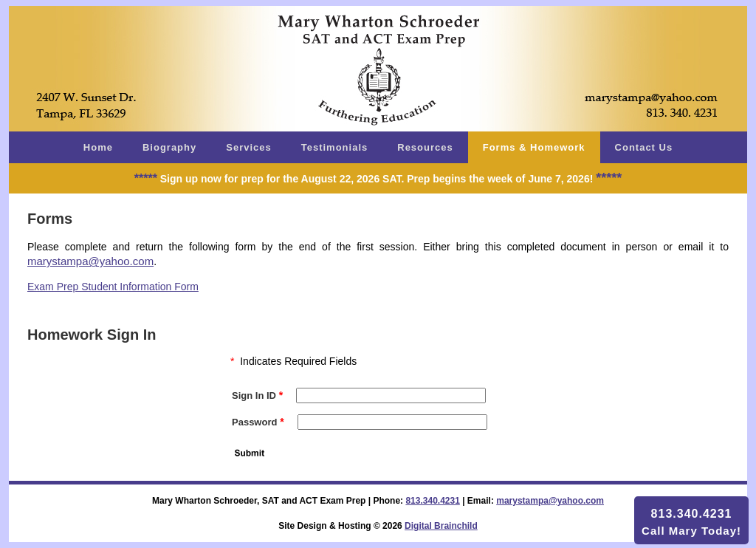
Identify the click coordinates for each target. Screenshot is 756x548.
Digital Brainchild (441, 526)
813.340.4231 (432, 501)
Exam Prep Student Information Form (113, 287)
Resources (425, 147)
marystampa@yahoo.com (90, 261)
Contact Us (644, 147)
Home (98, 147)
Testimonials (335, 147)
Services (249, 147)
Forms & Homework (534, 147)
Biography (169, 147)
